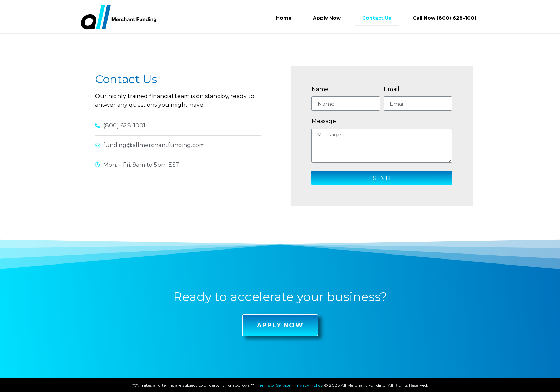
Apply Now (327, 18)
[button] (280, 325)
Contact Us (377, 18)
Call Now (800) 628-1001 (445, 18)
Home (284, 18)
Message (324, 122)
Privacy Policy (308, 385)
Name (320, 89)
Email (391, 89)
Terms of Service (274, 385)
